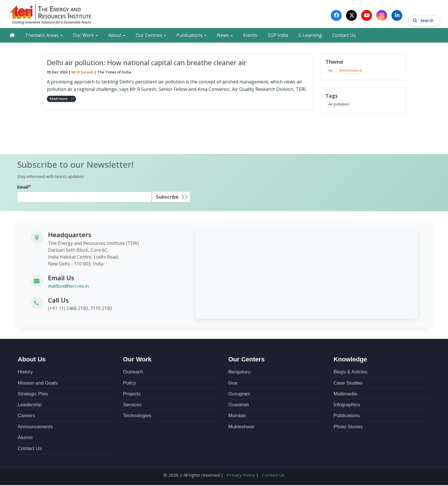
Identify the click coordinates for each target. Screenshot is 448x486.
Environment (351, 71)
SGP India (278, 36)
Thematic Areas (44, 36)
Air (331, 71)
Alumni (25, 438)
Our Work (85, 36)
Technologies (137, 417)
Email (23, 188)
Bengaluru (239, 373)
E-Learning (310, 36)
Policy (130, 384)
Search (424, 15)
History (25, 373)
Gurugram (239, 395)
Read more (59, 100)
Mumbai (237, 417)
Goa (233, 384)
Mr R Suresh (82, 73)
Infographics (347, 406)
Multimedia (345, 395)
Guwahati (239, 406)
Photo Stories (348, 428)
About (117, 36)
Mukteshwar (241, 428)
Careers (26, 417)
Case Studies (348, 384)
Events (250, 36)
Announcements (35, 428)
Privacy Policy (241, 476)
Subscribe (167, 198)
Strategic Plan (33, 395)
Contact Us (344, 36)
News (225, 36)
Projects (132, 395)
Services (132, 406)
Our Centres (151, 36)
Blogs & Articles (350, 373)
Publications (191, 36)
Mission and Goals (38, 384)
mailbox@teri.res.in (68, 287)
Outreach (133, 373)
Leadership (30, 406)
